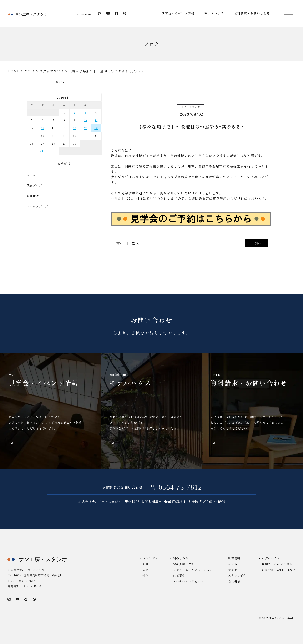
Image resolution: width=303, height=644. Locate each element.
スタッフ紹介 (237, 575)
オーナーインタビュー (188, 581)
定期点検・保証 (184, 564)
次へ (136, 243)
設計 (145, 564)
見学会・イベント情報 (178, 13)
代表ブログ (34, 185)
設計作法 (33, 196)
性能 (145, 575)
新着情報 (234, 558)
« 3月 (43, 151)
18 (96, 128)
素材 (145, 570)
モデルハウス (214, 13)
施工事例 (179, 575)
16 (75, 128)
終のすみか (181, 558)
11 (96, 120)
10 (85, 120)
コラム (31, 175)
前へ (120, 243)
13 (43, 128)
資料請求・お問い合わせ (252, 13)
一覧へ (257, 243)
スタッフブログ (37, 207)
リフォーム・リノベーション (193, 570)
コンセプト (150, 558)
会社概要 (234, 581)
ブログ (233, 570)
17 (85, 128)
